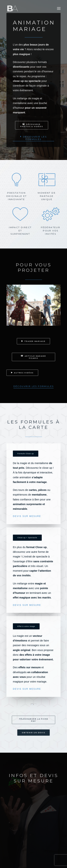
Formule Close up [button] (26, 454)
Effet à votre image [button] (26, 626)
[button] (59, 8)
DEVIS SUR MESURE (27, 516)
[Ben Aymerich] (13, 8)
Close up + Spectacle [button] (27, 538)
